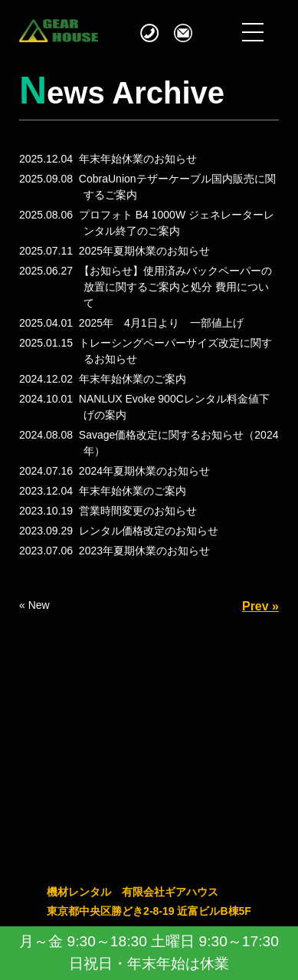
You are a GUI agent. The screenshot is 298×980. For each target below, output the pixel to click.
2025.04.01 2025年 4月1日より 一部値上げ (131, 323)
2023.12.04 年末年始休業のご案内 (103, 491)
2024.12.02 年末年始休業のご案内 (103, 379)
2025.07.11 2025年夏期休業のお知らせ (115, 251)
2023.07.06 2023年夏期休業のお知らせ (115, 551)
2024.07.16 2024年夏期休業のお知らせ (115, 471)
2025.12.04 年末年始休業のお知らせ (108, 159)
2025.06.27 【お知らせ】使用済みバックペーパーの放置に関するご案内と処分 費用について (146, 287)
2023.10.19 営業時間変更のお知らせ (108, 511)
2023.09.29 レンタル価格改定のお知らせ (119, 531)
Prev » (260, 606)
